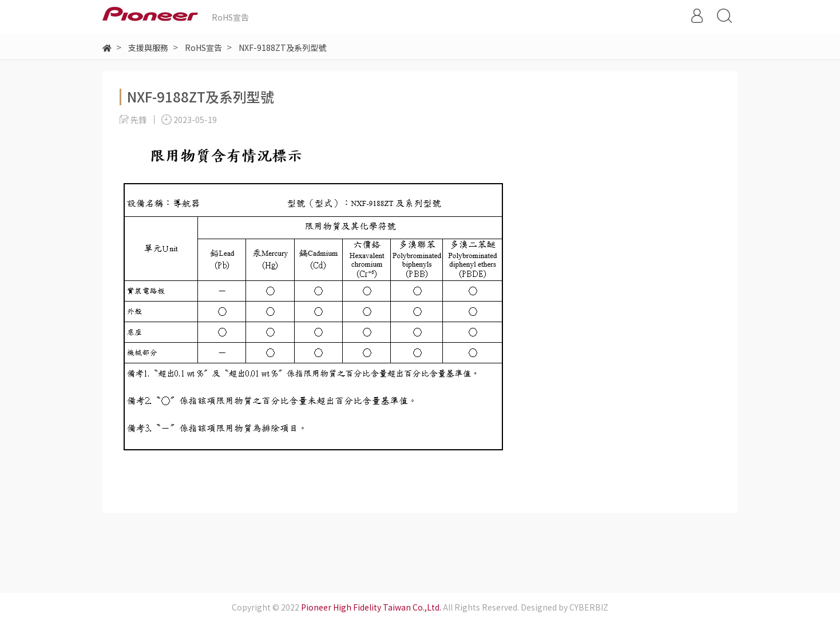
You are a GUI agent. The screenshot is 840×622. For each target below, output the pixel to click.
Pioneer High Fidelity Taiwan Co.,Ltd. (371, 607)
